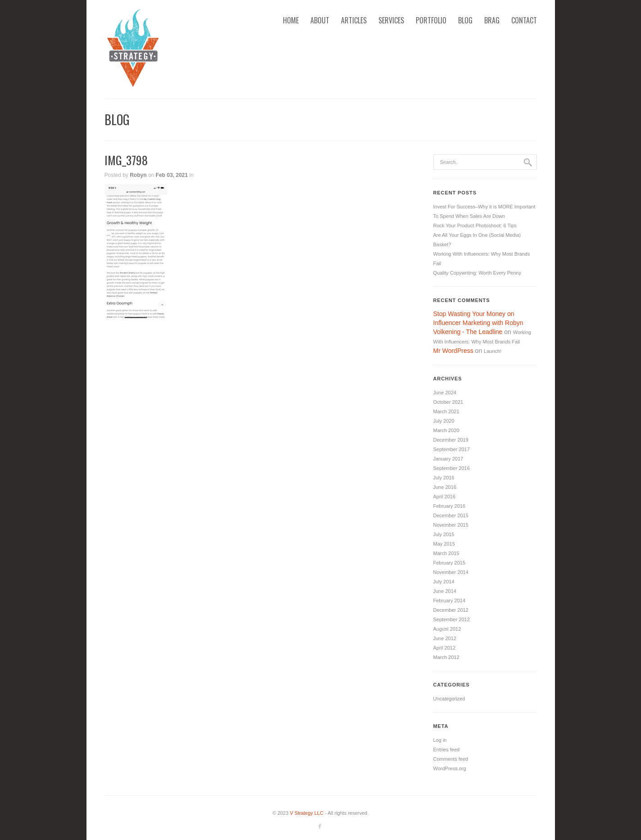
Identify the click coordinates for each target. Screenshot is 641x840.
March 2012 (446, 657)
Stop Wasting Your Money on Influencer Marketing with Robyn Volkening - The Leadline (478, 323)
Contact (524, 20)
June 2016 (445, 487)
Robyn (138, 175)
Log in (440, 740)
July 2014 (444, 582)
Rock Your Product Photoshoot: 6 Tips (475, 226)
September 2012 (452, 619)
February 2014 (450, 601)
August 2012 (447, 629)
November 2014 (451, 572)
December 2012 (451, 610)
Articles (354, 20)
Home (291, 20)
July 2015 (444, 534)
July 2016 (444, 478)
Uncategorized (449, 699)
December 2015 (451, 515)
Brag (492, 20)
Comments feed (451, 759)
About (320, 20)
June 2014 (445, 591)
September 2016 (452, 468)
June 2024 (445, 393)
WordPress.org (450, 768)
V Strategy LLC (307, 813)
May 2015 (444, 544)
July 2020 (444, 421)
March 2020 (446, 430)
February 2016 (450, 506)
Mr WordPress (453, 351)
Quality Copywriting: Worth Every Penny (477, 273)
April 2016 (445, 497)
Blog (465, 20)
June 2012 (445, 638)
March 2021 (446, 411)
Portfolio (431, 20)
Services (391, 20)
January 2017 (448, 459)
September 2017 (452, 449)
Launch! (493, 351)
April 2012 (445, 648)
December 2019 (451, 440)
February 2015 (450, 563)
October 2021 (448, 402)
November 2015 (451, 525)
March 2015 (446, 553)
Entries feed (447, 750)
